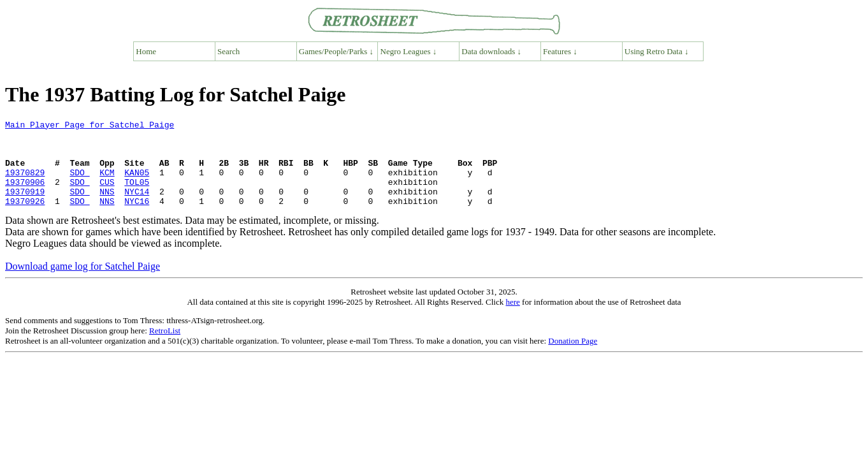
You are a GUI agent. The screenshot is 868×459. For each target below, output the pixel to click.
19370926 (25, 218)
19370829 (25, 184)
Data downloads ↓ (491, 51)
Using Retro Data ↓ (657, 51)
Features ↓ (560, 51)
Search (228, 51)
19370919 (25, 207)
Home (146, 51)
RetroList (165, 348)
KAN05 (137, 184)
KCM (107, 184)
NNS (107, 207)
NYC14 (137, 207)
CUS (107, 195)
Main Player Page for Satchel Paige (90, 126)
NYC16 (137, 218)
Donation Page (573, 358)
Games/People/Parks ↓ (336, 51)
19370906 (25, 195)
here (512, 319)
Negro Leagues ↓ (409, 51)
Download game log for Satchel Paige (83, 283)
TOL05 (137, 195)
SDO (79, 184)
